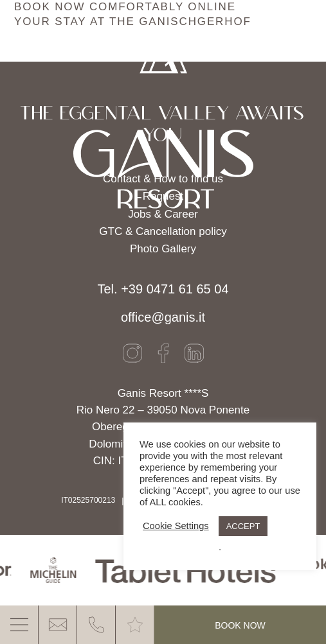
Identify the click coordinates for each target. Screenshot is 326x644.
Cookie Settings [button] (176, 526)
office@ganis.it (163, 317)
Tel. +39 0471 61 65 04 (163, 289)
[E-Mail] (58, 625)
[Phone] (96, 625)
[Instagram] (132, 353)
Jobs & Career (163, 214)
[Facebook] (163, 353)
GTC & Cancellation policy (163, 231)
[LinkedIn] (194, 353)
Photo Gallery (163, 249)
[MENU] (19, 625)
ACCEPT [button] (243, 526)
